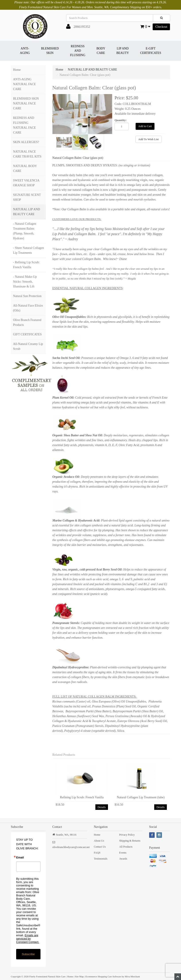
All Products (126, 847)
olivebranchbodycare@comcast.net (71, 847)
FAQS (97, 853)
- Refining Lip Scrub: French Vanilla (26, 265)
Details (102, 807)
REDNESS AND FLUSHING (78, 51)
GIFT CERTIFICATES (27, 334)
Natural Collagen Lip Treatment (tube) (141, 797)
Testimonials (101, 859)
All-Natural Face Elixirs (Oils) (28, 308)
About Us (99, 841)
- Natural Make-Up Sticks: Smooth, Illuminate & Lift (25, 282)
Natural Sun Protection (27, 296)
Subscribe (28, 954)
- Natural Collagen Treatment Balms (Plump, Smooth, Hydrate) (25, 231)
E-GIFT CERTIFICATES (151, 51)
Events (123, 853)
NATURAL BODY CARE (25, 168)
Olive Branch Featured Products (27, 322)
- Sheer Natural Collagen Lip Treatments (29, 250)
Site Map (79, 976)
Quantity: (121, 120)
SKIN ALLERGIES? (26, 142)
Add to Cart (145, 126)
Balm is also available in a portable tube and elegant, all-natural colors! (124, 209)
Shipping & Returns (130, 841)
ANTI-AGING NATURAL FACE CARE (24, 84)
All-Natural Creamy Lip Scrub (28, 346)
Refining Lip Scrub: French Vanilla (82, 797)
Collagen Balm (85, 234)
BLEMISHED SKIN (50, 51)
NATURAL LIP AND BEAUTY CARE (27, 212)
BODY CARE (101, 51)
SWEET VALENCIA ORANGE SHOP (26, 183)
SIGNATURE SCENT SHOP (27, 197)
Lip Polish (60, 234)
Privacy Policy (127, 835)
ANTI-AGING (25, 51)
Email (20, 857)
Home (17, 70)
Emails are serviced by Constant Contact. (28, 939)
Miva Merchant (132, 976)
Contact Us (100, 847)
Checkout (161, 27)
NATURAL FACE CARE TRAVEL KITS (27, 154)
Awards (123, 859)
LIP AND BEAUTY (123, 51)
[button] (68, 27)
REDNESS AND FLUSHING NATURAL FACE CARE (24, 125)
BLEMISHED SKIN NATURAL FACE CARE (26, 103)
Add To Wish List (148, 139)
